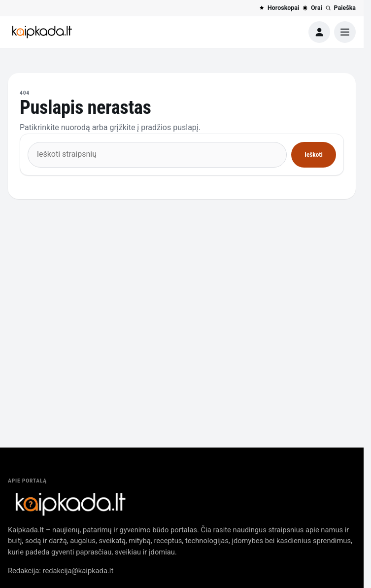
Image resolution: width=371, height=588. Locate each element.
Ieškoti (313, 155)
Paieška (340, 8)
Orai (312, 8)
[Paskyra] (319, 32)
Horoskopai (279, 8)
